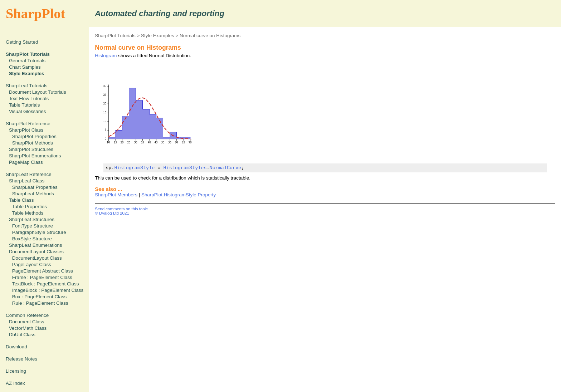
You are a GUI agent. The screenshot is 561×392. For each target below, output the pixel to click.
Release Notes (21, 359)
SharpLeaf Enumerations (36, 245)
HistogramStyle (134, 168)
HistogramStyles (185, 168)
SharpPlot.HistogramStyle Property (179, 195)
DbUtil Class (22, 335)
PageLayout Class (32, 264)
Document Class (27, 322)
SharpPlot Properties (34, 136)
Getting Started (22, 42)
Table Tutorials (25, 105)
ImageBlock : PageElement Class (48, 290)
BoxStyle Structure (32, 239)
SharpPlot (35, 14)
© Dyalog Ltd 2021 (112, 213)
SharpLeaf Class (27, 181)
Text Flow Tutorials (29, 99)
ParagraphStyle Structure (39, 232)
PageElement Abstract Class (43, 271)
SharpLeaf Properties (35, 187)
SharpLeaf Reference (29, 174)
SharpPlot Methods (33, 143)
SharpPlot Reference (28, 124)
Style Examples (158, 36)
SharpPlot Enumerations (35, 156)
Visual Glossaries (28, 111)
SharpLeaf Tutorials (27, 86)
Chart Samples (25, 67)
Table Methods (28, 213)
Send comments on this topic (121, 209)
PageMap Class (26, 162)
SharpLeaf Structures (32, 219)
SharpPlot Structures (31, 149)
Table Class (21, 200)
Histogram (106, 56)
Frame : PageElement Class (42, 277)
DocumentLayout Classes (36, 252)
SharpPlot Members (116, 195)
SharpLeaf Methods (33, 194)
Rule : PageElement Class (40, 303)
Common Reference (27, 315)
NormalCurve (225, 168)
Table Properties (30, 207)
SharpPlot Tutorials (115, 36)
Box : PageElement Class (39, 297)
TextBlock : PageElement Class (46, 284)
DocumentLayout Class (37, 258)
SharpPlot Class (26, 130)
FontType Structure (33, 226)
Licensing (16, 371)
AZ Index (15, 383)
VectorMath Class (28, 328)
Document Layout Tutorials (38, 92)
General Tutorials (27, 61)
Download (16, 347)
